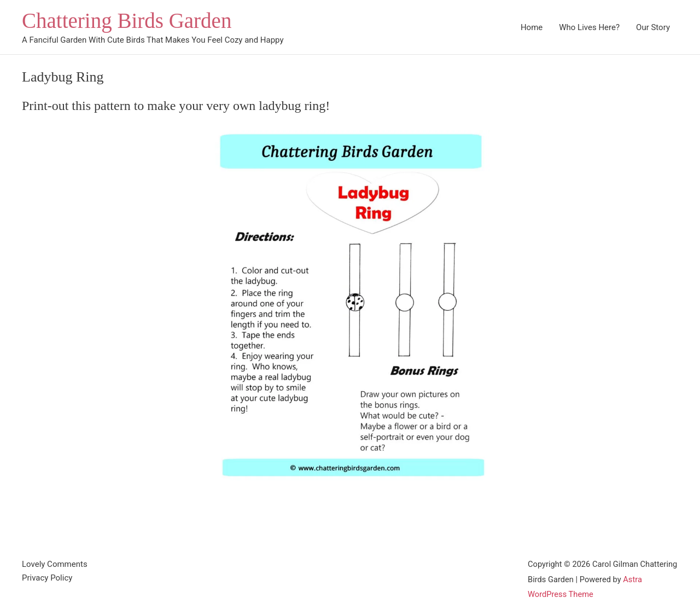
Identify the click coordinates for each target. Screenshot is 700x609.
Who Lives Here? (589, 27)
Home (532, 27)
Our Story (653, 27)
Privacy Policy (47, 578)
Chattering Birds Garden (127, 21)
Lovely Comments (55, 564)
